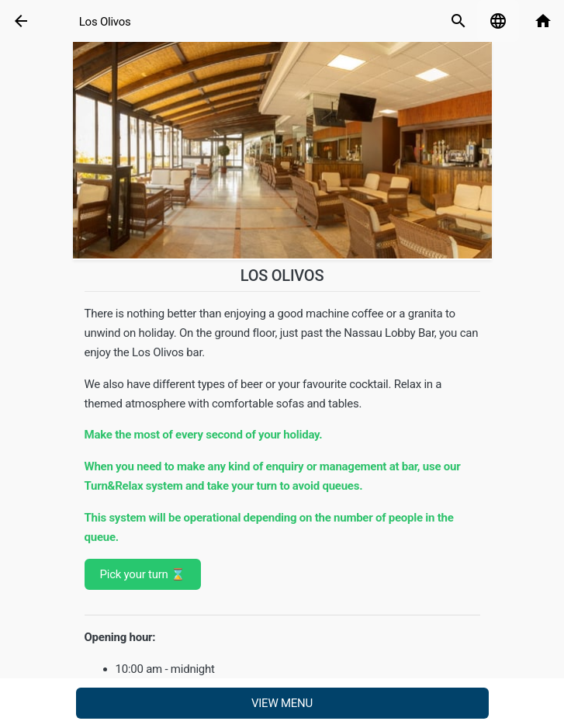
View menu (282, 703)
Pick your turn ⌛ (143, 574)
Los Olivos (105, 22)
